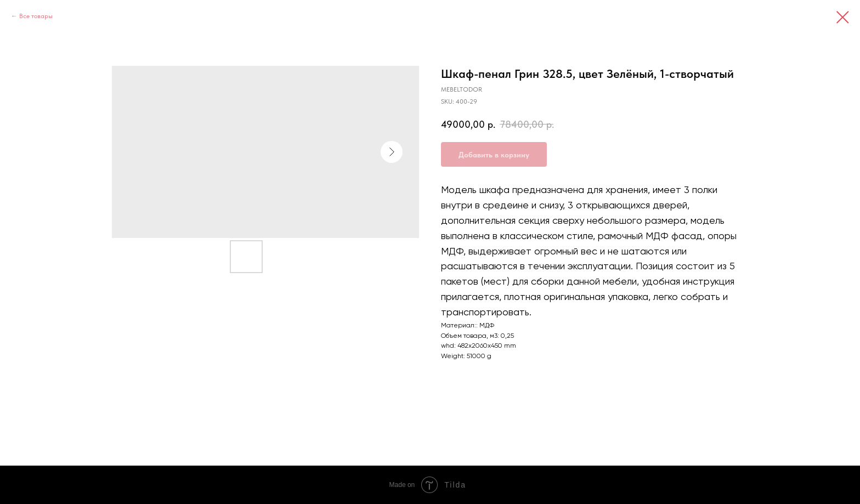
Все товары (36, 16)
